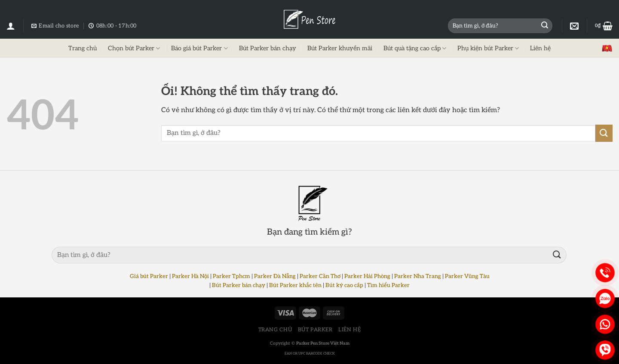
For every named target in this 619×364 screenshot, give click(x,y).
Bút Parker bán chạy (268, 48)
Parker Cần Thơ (320, 276)
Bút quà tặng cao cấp (415, 48)
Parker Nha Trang (418, 276)
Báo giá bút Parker (199, 48)
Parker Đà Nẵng (275, 276)
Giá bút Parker (149, 276)
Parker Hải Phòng (367, 276)
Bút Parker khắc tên (295, 285)
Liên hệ (540, 48)
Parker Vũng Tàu (467, 276)
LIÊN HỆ (349, 330)
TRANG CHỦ (275, 330)
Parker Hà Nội (190, 276)
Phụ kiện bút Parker (488, 48)
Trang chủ (83, 48)
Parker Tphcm (231, 276)
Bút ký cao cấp (344, 285)
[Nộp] (545, 26)
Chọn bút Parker (134, 48)
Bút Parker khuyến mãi (340, 48)
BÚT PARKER (315, 330)
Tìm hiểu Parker (388, 285)
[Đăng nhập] (11, 26)
